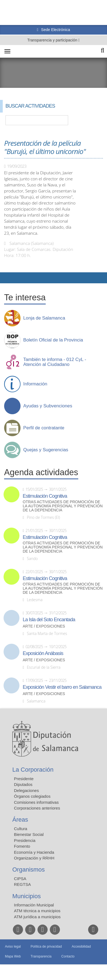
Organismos (29, 870)
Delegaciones (26, 790)
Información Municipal (34, 905)
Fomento (22, 846)
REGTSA (22, 884)
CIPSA (20, 879)
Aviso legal (13, 947)
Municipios (27, 896)
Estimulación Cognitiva (45, 496)
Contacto (68, 956)
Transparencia (41, 956)
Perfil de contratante (44, 428)
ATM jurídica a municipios (37, 917)
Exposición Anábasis (43, 653)
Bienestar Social (29, 834)
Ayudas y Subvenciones (48, 406)
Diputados (23, 784)
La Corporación (33, 770)
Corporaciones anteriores (37, 808)
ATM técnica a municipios (37, 911)
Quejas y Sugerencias (46, 450)
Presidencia (25, 840)
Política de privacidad (46, 947)
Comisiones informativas (36, 802)
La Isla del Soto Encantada (49, 620)
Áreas (20, 820)
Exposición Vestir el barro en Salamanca (62, 687)
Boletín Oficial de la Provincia (53, 340)
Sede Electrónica (55, 30)
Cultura (21, 829)
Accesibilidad (81, 947)
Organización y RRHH (34, 858)
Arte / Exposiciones (44, 626)
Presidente (24, 779)
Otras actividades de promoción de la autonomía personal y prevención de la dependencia (63, 506)
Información (35, 384)
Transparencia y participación (53, 40)
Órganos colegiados (32, 796)
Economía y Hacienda (34, 852)
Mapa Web (13, 956)
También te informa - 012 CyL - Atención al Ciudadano (55, 362)
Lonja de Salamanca (44, 318)
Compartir (7, 278)
